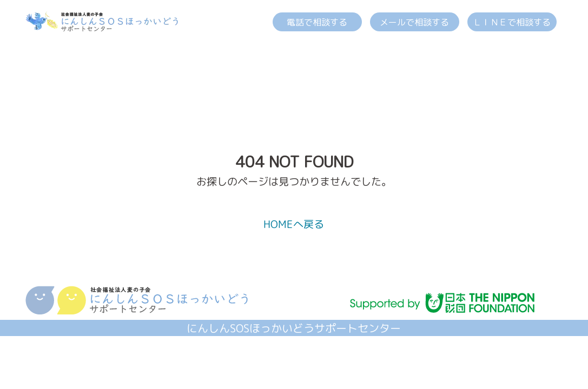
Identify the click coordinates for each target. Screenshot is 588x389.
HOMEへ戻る (294, 224)
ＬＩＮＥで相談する (512, 22)
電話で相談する (317, 22)
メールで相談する (414, 22)
